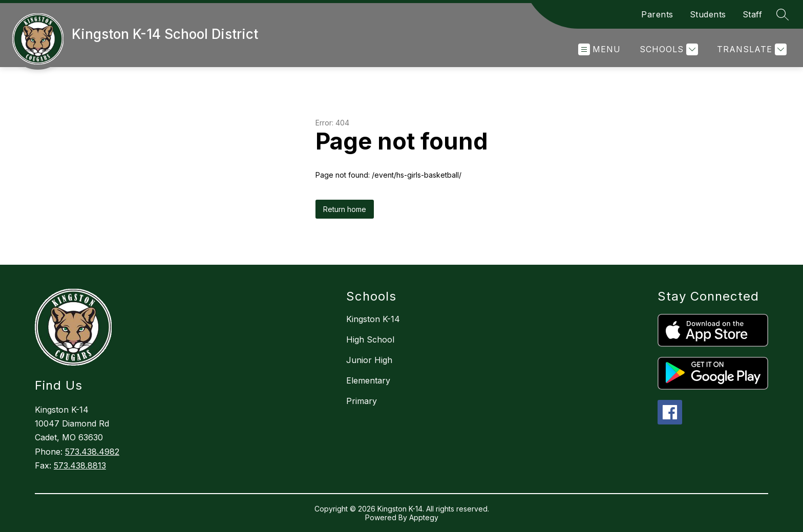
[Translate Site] (751, 49)
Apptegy (424, 517)
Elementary (368, 380)
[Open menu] (599, 49)
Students (708, 14)
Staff (753, 14)
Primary (362, 401)
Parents (657, 14)
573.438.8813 (80, 465)
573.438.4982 (92, 452)
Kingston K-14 (373, 319)
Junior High (369, 360)
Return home (345, 209)
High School (370, 339)
